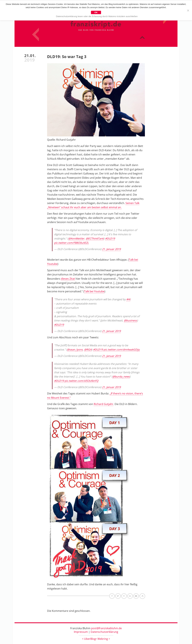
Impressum (81, 632)
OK (96, 12)
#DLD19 (110, 239)
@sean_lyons (75, 350)
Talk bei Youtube (94, 292)
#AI (128, 299)
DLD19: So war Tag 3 (67, 57)
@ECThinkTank (95, 239)
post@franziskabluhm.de (106, 628)
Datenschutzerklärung (104, 632)
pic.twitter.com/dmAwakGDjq (122, 350)
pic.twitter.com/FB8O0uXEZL (71, 243)
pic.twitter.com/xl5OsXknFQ (81, 381)
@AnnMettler (76, 239)
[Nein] (188, 10)
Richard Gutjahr (103, 404)
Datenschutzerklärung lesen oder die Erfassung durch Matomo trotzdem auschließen (97, 16)
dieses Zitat (68, 279)
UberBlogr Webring (96, 639)
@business (130, 321)
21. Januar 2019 (111, 249)
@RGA (88, 350)
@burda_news (121, 377)
